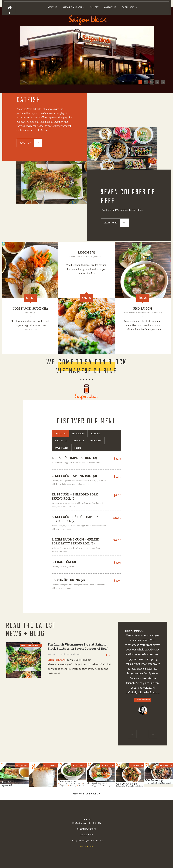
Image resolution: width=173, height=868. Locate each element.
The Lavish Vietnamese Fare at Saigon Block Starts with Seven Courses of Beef (78, 646)
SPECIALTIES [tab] (78, 434)
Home (10, 7)
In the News (129, 7)
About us (52, 7)
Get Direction (86, 846)
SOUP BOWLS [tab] (96, 441)
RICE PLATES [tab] (61, 441)
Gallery (94, 7)
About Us (25, 143)
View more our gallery (86, 794)
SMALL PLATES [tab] (61, 448)
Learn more (111, 223)
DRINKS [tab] (78, 448)
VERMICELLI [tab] (79, 441)
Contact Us (110, 7)
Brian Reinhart (56, 660)
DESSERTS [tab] (95, 434)
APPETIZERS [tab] (60, 434)
